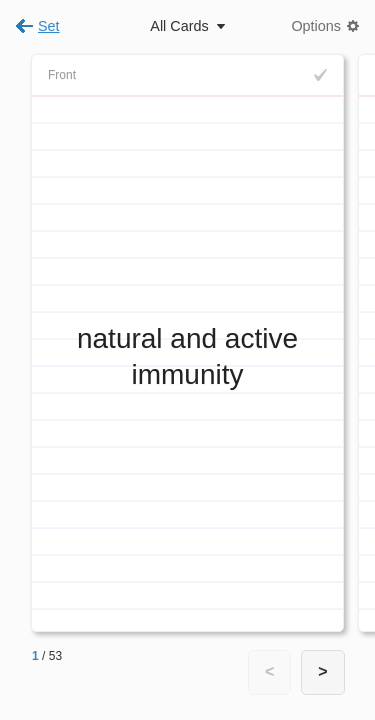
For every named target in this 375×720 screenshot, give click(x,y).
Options (316, 26)
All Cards (179, 26)
